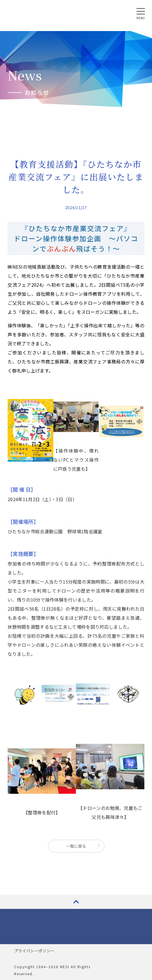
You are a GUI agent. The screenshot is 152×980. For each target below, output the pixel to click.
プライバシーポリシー (34, 951)
